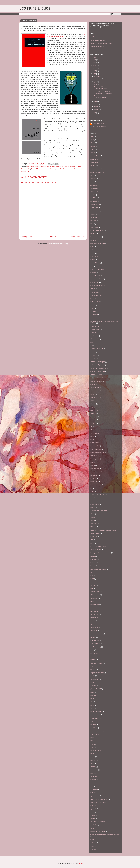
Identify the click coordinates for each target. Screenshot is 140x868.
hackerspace (94, 459)
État (92, 401)
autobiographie (36, 167)
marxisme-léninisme (97, 608)
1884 (29, 167)
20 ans (93, 143)
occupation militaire (97, 663)
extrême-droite (95, 410)
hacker (93, 456)
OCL (92, 666)
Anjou (92, 182)
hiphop (93, 462)
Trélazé (93, 818)
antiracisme (94, 192)
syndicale (93, 793)
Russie (93, 757)
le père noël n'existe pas (98, 546)
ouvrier (93, 676)
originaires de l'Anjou (97, 673)
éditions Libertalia (96, 381)
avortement (94, 208)
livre (92, 576)
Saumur (93, 760)
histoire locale (95, 469)
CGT (92, 250)
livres (92, 579)
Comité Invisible (95, 276)
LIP (92, 572)
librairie (93, 566)
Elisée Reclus (95, 388)
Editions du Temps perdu (98, 368)
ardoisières (94, 198)
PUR (92, 708)
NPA (92, 657)
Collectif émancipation (97, 269)
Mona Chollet (95, 627)
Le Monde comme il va (98, 40)
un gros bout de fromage (98, 831)
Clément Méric (95, 263)
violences (93, 843)
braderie (93, 240)
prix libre (93, 695)
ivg (91, 488)
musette (93, 637)
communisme (95, 282)
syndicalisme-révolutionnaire (99, 802)
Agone (93, 153)
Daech (93, 305)
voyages (93, 849)
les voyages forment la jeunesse (101, 553)
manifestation (95, 605)
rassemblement (95, 715)
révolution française (97, 731)
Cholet (93, 260)
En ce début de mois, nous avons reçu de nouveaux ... (104, 88)
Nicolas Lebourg (96, 647)
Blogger (80, 864)
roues (92, 754)
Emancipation (95, 391)
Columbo (93, 273)
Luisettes (93, 585)
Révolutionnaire (95, 734)
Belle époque (95, 217)
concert (93, 289)
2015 (94, 71)
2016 (94, 68)
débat (92, 318)
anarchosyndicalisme (97, 172)
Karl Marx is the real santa (99, 511)
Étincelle (93, 404)
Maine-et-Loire (95, 595)
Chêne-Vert (94, 256)
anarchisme (94, 162)
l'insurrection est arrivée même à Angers (103, 530)
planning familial (96, 689)
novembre (98, 76)
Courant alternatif (96, 295)
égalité (93, 384)
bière (92, 224)
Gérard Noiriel (95, 443)
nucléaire (59, 169)
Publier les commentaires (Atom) (57, 244)
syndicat (93, 806)
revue (92, 737)
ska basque (94, 770)
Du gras (93, 358)
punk (92, 705)
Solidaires (94, 776)
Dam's (92, 308)
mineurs (93, 621)
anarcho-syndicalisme (97, 169)
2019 (94, 60)
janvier (97, 109)
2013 (94, 113)
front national (95, 433)
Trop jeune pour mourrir (98, 822)
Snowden (93, 773)
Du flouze (93, 355)
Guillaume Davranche (97, 452)
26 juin (93, 146)
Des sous (93, 333)
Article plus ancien (78, 237)
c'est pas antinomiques (98, 243)
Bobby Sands (95, 227)
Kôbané (93, 517)
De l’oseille (94, 311)
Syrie (92, 812)
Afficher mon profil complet (99, 127)
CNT (92, 266)
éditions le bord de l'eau (98, 378)
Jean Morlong (95, 501)
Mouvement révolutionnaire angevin (102, 43)
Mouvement (94, 631)
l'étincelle (93, 527)
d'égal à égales (95, 302)
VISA (92, 846)
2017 (94, 66)
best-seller (94, 221)
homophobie (94, 475)
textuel (93, 815)
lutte (92, 588)
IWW (92, 491)
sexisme (93, 767)
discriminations (95, 339)
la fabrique (94, 537)
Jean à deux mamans (97, 498)
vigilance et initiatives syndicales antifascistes (105, 835)
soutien (93, 783)
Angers (93, 175)
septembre (98, 79)
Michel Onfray (95, 614)
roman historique (72, 169)
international (94, 482)
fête (92, 426)
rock (92, 741)
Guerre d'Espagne (37, 169)
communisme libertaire (98, 285)
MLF (92, 624)
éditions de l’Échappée (48, 167)
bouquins (93, 234)
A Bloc (92, 149)
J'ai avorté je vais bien (97, 495)
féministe (93, 420)
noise (92, 650)
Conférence (94, 292)
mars (96, 104)
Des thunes (94, 336)
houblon (93, 478)
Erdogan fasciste (96, 397)
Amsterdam (94, 159)
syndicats (93, 809)
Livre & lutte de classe (97, 47)
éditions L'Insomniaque (98, 371)
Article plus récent (28, 237)
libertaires (94, 559)
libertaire (93, 556)
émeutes (27, 169)
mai (96, 85)
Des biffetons (95, 326)
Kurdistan (93, 524)
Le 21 (92, 37)
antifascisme (94, 188)
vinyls (92, 840)
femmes (93, 423)
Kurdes (93, 520)
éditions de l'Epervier (97, 365)
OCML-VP (94, 669)
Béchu (92, 214)
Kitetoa (93, 514)
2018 (94, 63)
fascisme (93, 414)
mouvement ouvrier (49, 169)
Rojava (93, 744)
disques (93, 342)
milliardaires (94, 618)
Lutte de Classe (95, 592)
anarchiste (94, 166)
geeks (92, 436)
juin (96, 82)
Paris (92, 682)
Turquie (93, 828)
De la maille (94, 315)
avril (96, 101)
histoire (93, 465)
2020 (94, 57)
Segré (92, 763)
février (97, 107)
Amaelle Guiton (95, 156)
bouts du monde (96, 237)
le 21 (92, 543)
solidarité (93, 780)
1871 (92, 136)
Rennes (93, 721)
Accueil (53, 237)
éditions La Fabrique (63, 167)
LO (91, 582)
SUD (92, 786)
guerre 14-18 (94, 446)
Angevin (93, 179)
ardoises (93, 195)
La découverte (95, 533)
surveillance (94, 789)
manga (93, 601)
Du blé (93, 352)
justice (92, 507)
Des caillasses (95, 329)
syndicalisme (25, 171)
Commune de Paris (97, 279)
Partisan (93, 686)
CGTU (92, 253)
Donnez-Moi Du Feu (97, 349)
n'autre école (94, 640)
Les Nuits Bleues (35, 8)
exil (92, 407)
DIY (92, 346)
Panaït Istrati (94, 679)
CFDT (92, 247)
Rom (64, 169)
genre (92, 439)
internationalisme (96, 485)
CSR (92, 298)
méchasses (94, 611)
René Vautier (95, 718)
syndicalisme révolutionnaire (99, 799)
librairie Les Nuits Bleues (98, 569)
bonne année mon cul (97, 230)
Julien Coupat (95, 504)
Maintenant (94, 598)
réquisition (94, 725)
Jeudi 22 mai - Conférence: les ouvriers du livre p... (104, 97)
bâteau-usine (95, 211)
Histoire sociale (95, 472)
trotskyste (94, 825)
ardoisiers (94, 201)
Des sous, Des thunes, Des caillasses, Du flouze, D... (103, 92)
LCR (92, 540)
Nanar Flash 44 (95, 644)
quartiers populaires (97, 712)
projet (92, 699)
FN (91, 430)
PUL (92, 702)
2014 (94, 74)
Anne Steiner (95, 185)
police (92, 692)
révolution (94, 728)
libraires (93, 563)
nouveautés (94, 653)
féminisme (94, 417)
